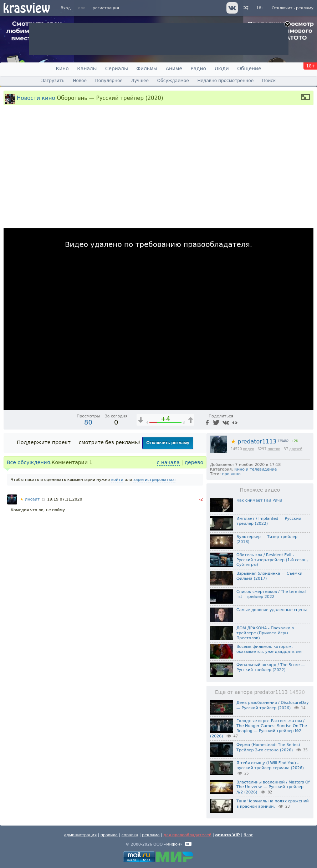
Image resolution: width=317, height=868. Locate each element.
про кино (231, 474)
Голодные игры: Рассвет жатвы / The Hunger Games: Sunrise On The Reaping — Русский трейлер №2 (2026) (259, 728)
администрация (80, 835)
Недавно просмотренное (226, 81)
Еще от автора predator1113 (260, 692)
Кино (62, 68)
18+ (260, 8)
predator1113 (254, 441)
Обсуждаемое (173, 81)
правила (109, 835)
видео (249, 449)
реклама (151, 835)
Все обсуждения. (29, 462)
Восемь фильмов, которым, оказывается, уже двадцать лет (270, 649)
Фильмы (147, 68)
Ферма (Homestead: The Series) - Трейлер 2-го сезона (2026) (270, 747)
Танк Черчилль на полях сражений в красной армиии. (273, 804)
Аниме (174, 68)
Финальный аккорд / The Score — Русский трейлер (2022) (271, 667)
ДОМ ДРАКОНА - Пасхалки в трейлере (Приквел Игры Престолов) (265, 633)
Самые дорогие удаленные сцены (272, 610)
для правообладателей (187, 835)
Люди (221, 68)
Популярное (109, 81)
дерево (194, 462)
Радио (198, 68)
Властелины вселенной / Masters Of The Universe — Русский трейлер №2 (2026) (273, 787)
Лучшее (140, 81)
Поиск (269, 81)
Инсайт (30, 499)
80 (88, 422)
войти (117, 480)
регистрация (106, 8)
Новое (80, 81)
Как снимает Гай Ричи (259, 500)
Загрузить (53, 81)
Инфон (173, 844)
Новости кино (36, 98)
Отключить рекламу (293, 8)
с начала (168, 462)
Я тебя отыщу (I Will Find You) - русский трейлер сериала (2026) (270, 765)
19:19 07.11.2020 (65, 499)
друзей (296, 449)
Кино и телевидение (255, 469)
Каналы (87, 68)
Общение (249, 68)
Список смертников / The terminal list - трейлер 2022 (271, 594)
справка (130, 835)
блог (248, 835)
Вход (66, 8)
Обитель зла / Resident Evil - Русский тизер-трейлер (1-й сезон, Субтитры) (272, 560)
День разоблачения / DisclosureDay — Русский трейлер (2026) (273, 705)
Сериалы (117, 68)
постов (274, 449)
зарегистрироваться (154, 480)
